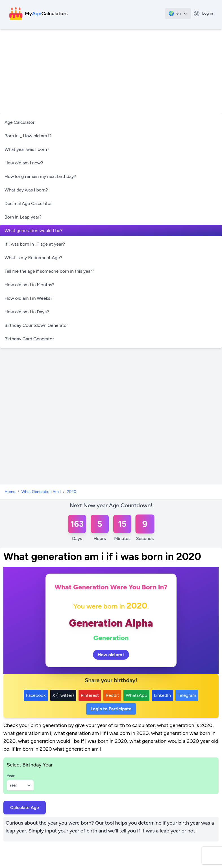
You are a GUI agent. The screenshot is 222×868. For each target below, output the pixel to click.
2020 (71, 492)
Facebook (36, 695)
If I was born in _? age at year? (35, 244)
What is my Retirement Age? (33, 258)
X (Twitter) (63, 695)
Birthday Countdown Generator (36, 325)
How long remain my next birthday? (40, 176)
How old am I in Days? (27, 312)
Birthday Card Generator (29, 339)
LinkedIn (162, 695)
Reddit (112, 695)
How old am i (111, 655)
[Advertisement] (111, 72)
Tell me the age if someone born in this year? (49, 271)
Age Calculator (19, 122)
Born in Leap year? (23, 217)
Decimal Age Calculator (28, 203)
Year (11, 776)
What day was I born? (26, 190)
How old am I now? (24, 163)
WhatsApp (136, 695)
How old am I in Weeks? (29, 298)
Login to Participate (111, 709)
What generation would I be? (34, 231)
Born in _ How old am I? (28, 136)
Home (10, 492)
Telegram (187, 695)
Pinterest (90, 695)
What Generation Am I (41, 492)
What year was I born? (27, 149)
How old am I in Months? (30, 285)
